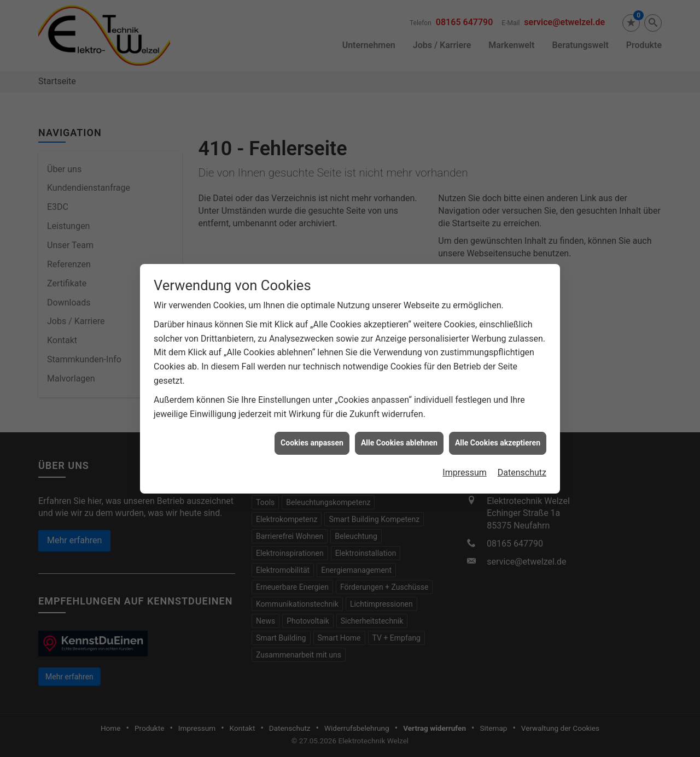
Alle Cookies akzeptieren (498, 438)
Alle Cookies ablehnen (399, 438)
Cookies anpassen (312, 438)
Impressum (465, 468)
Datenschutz (522, 468)
